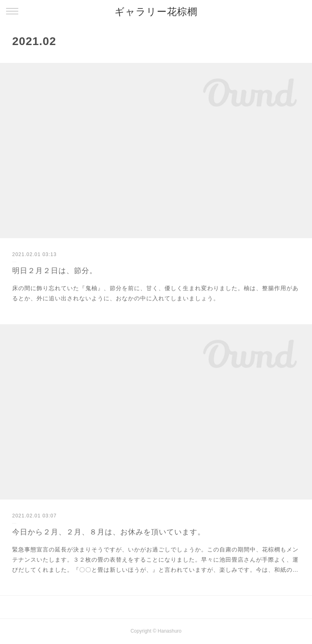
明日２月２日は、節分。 (55, 271)
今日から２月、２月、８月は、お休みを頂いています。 (109, 532)
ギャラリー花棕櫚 (156, 12)
